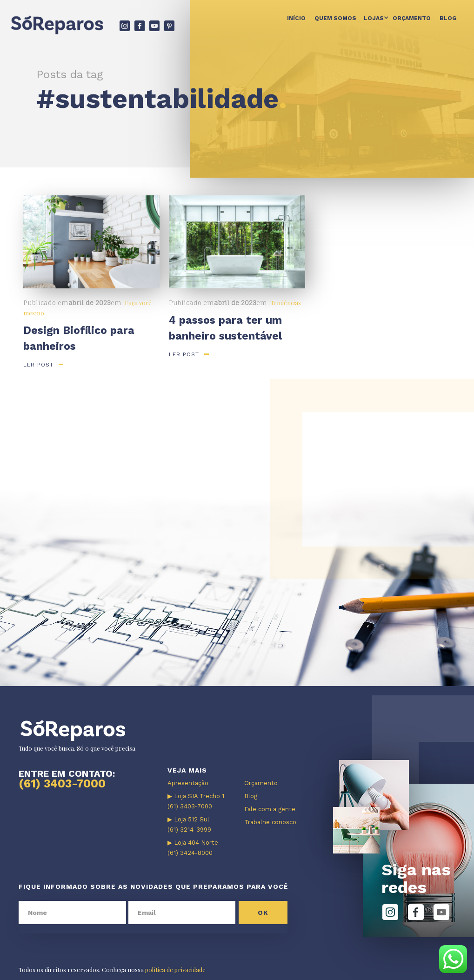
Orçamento (412, 18)
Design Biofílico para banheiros (79, 338)
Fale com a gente (270, 809)
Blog (448, 18)
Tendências (286, 303)
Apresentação (188, 783)
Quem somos (335, 18)
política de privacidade (175, 970)
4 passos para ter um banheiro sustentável (225, 328)
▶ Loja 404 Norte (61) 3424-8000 (193, 848)
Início (296, 18)
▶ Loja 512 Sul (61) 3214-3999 (189, 824)
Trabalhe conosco (270, 822)
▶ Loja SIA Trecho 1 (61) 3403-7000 (196, 801)
